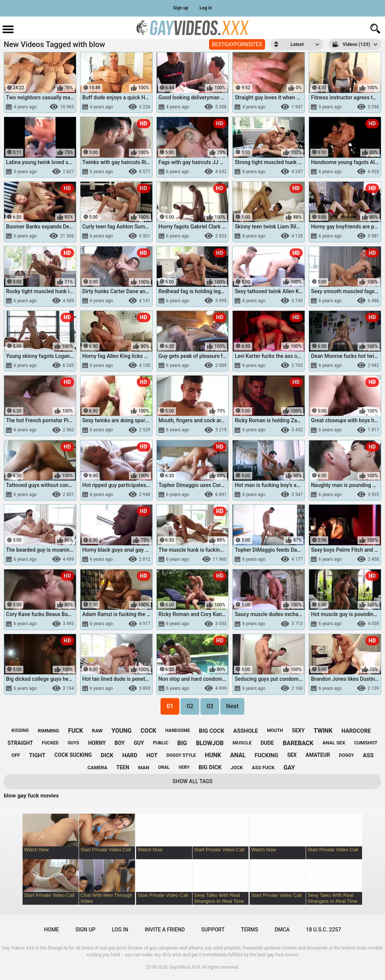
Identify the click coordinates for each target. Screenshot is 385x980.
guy (139, 743)
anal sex (334, 743)
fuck (76, 731)
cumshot (366, 743)
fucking (266, 755)
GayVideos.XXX (185, 967)
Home (52, 930)
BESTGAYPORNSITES (237, 44)
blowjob (210, 743)
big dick (210, 767)
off (16, 755)
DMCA (282, 930)
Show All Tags (193, 781)
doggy (347, 755)
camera (98, 768)
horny (97, 743)
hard (130, 755)
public (161, 743)
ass (368, 755)
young (121, 731)
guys (74, 743)
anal (238, 755)
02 (190, 706)
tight (37, 755)
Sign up (181, 8)
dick (107, 755)
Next (232, 706)
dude (267, 743)
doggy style (181, 755)
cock (149, 731)
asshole (246, 731)
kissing (20, 730)
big (182, 743)
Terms (250, 930)
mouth (275, 730)
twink (323, 731)
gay (289, 768)
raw (97, 731)
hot (152, 755)
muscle (242, 743)
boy (120, 743)
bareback (298, 743)
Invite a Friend (165, 930)
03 (210, 706)
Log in (206, 8)
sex (292, 755)
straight (20, 743)
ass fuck (263, 768)
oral (164, 767)
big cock (211, 731)
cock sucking (73, 755)
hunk (213, 755)
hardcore (356, 731)
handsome (178, 730)
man (143, 768)
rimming (48, 731)
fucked (50, 743)
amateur (318, 755)
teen (123, 767)
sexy (298, 730)
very (184, 767)
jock (237, 768)
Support (213, 930)
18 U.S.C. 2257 (324, 930)
